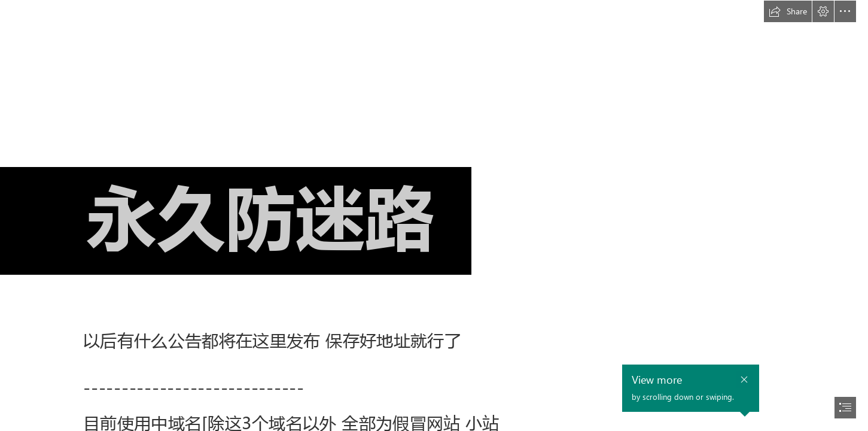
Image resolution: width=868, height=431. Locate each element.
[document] (434, 215)
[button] (788, 11)
